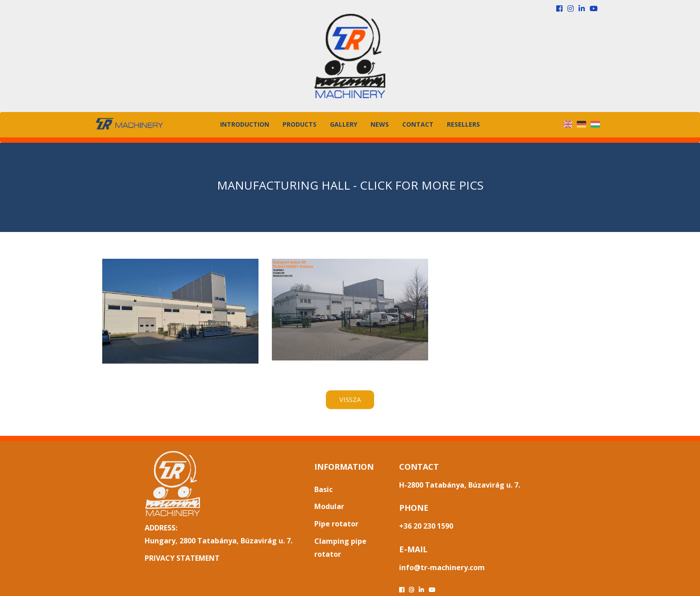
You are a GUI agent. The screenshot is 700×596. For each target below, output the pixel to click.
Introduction (245, 124)
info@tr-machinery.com (442, 567)
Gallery (344, 124)
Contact (418, 124)
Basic (323, 489)
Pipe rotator (336, 524)
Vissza (350, 399)
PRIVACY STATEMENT (182, 558)
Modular (329, 506)
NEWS (380, 124)
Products (300, 124)
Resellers (463, 124)
